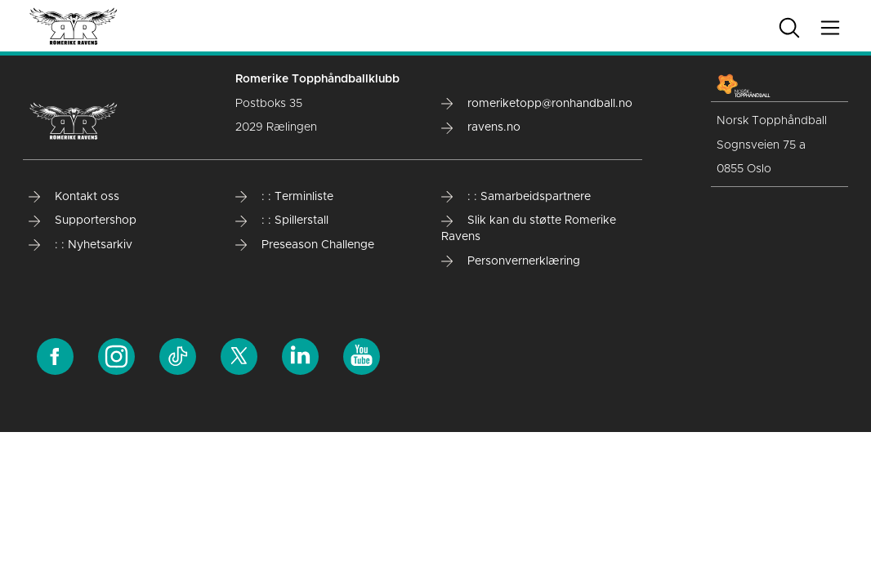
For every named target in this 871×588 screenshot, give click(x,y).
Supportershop (83, 220)
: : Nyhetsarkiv (80, 245)
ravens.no (481, 127)
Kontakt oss (74, 197)
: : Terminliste (284, 197)
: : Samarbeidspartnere (516, 197)
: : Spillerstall (282, 220)
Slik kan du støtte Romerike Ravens (529, 229)
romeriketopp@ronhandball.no (537, 104)
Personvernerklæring (511, 261)
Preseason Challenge (305, 245)
